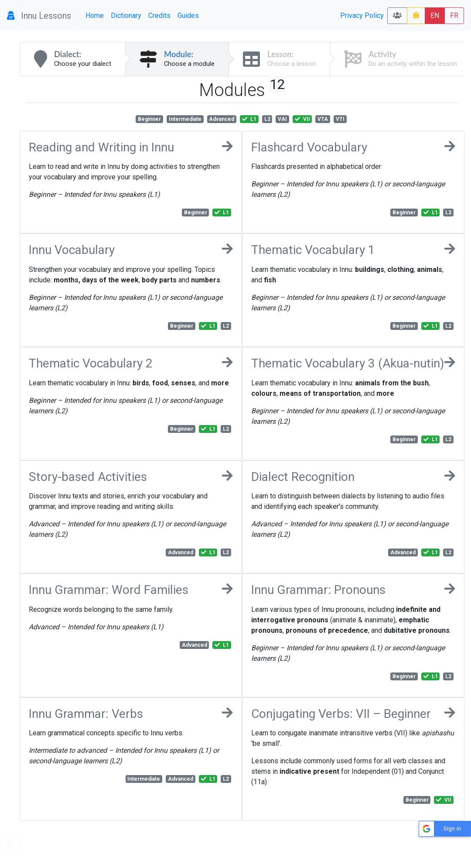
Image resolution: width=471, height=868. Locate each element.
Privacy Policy (362, 15)
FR (454, 15)
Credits (159, 15)
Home (95, 15)
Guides (188, 15)
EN (435, 15)
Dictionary (126, 15)
